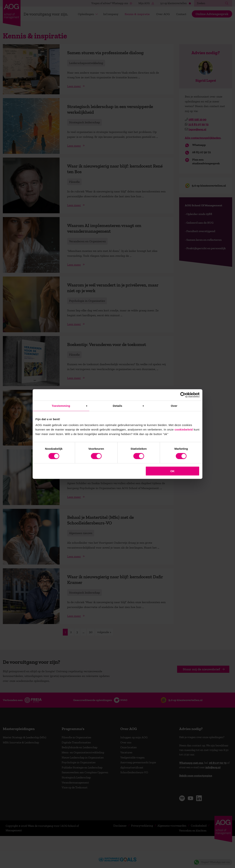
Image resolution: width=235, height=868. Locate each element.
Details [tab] (118, 406)
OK (172, 471)
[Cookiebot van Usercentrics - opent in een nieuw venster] (183, 395)
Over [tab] (174, 406)
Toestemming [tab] (61, 406)
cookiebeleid (184, 429)
